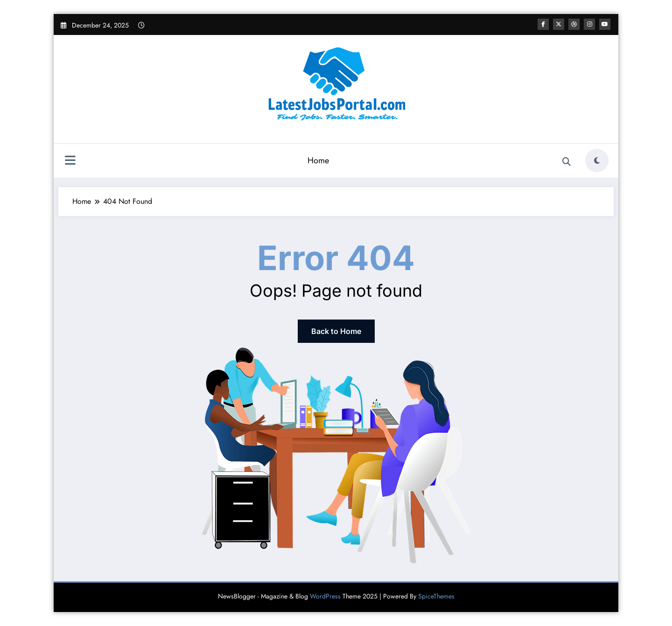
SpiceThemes (436, 596)
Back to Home (336, 331)
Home (318, 160)
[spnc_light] (597, 160)
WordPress (325, 596)
